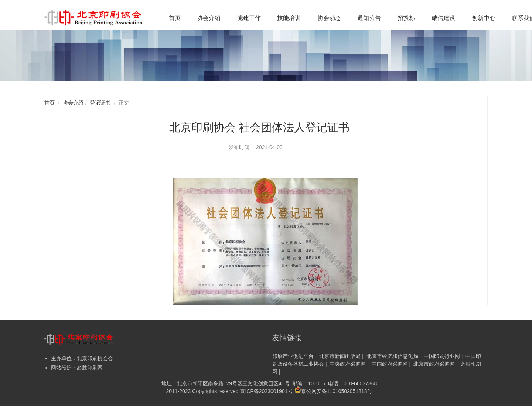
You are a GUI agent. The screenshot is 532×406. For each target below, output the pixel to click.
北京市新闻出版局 (340, 356)
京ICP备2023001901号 (266, 391)
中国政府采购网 (390, 364)
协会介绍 (73, 103)
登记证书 (100, 103)
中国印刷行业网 (442, 356)
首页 (50, 103)
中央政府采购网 (348, 364)
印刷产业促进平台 (293, 356)
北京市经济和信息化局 (392, 356)
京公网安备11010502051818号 (333, 391)
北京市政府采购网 (434, 364)
